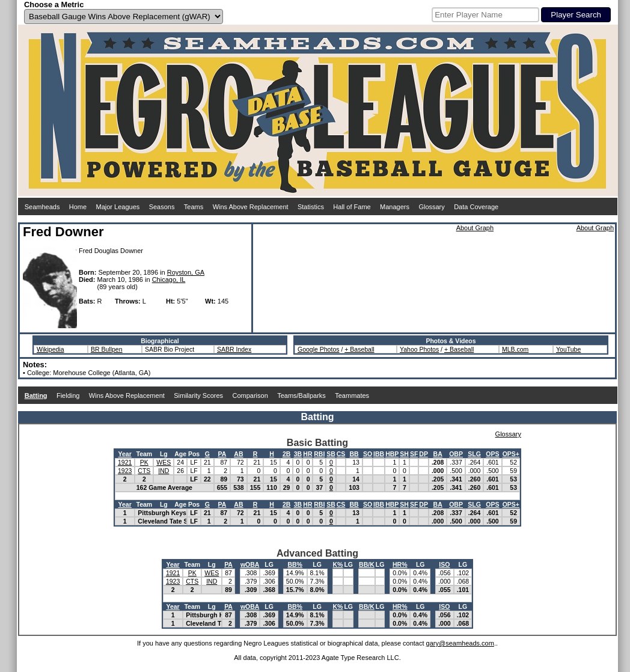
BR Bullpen (107, 349)
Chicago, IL (169, 279)
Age (180, 454)
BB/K (367, 564)
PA (222, 454)
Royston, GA (186, 272)
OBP (456, 454)
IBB (379, 454)
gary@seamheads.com (460, 643)
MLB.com (515, 349)
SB (331, 454)
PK (144, 462)
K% (338, 564)
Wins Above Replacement (251, 207)
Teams (194, 207)
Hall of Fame (352, 207)
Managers (395, 207)
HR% (400, 564)
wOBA (250, 564)
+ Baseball (359, 349)
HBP (392, 454)
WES (164, 462)
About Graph (475, 228)
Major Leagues (118, 207)
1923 (125, 471)
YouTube (568, 349)
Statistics (311, 207)
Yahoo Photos (419, 349)
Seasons (162, 207)
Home (78, 207)
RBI (319, 454)
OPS (492, 454)
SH (404, 454)
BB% (295, 564)
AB (238, 454)
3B (298, 454)
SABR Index (234, 349)
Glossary (431, 207)
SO (368, 454)
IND (164, 471)
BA (438, 454)
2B (286, 454)
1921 (125, 462)
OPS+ (511, 454)
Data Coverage (476, 207)
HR (307, 454)
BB (354, 454)
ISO (444, 564)
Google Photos (318, 349)
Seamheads (42, 207)
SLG (474, 454)
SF (414, 454)
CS (341, 454)
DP (424, 454)
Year (125, 454)
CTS (144, 471)
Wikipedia (50, 349)
